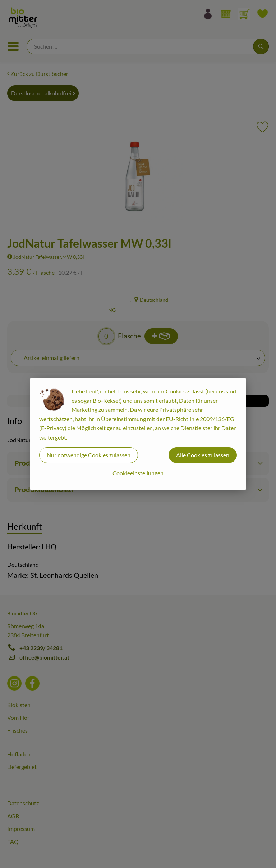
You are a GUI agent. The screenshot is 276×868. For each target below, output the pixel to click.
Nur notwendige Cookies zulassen (89, 455)
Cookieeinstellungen (138, 473)
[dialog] (138, 434)
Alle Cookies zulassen (203, 455)
